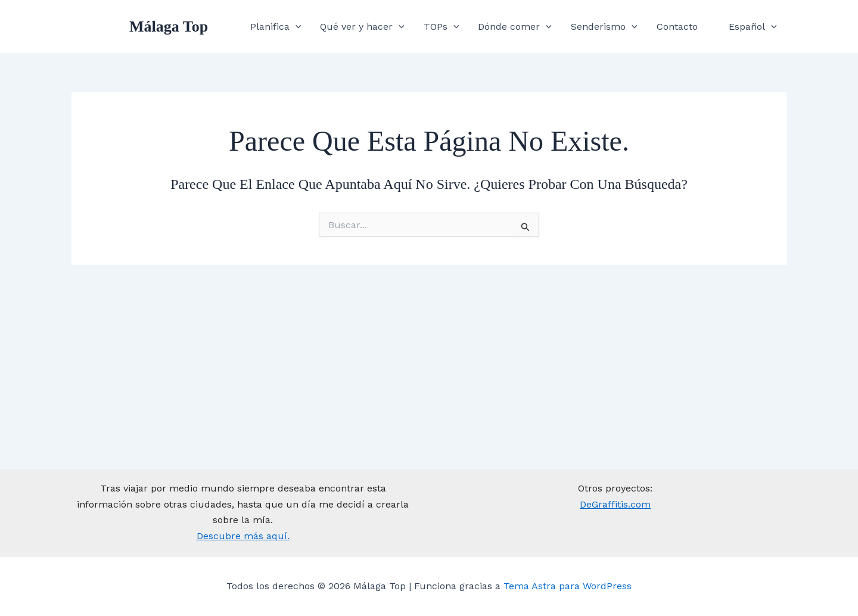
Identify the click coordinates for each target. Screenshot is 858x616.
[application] (296, 27)
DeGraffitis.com (615, 504)
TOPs (442, 27)
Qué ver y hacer (362, 27)
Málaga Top (169, 27)
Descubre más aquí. (243, 536)
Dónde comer (515, 27)
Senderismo (604, 27)
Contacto (677, 27)
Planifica (276, 27)
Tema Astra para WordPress (568, 586)
